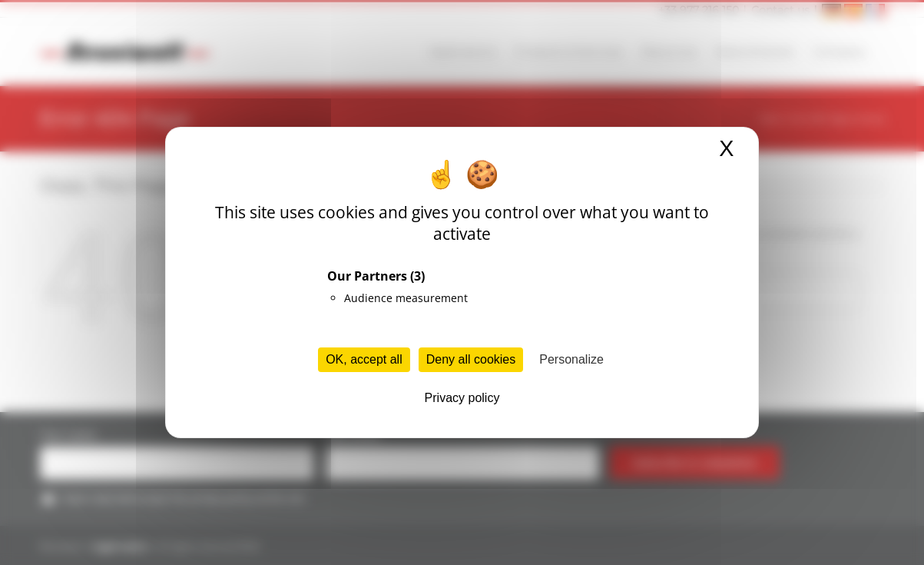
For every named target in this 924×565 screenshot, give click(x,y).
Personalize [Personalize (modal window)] (571, 359)
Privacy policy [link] (462, 398)
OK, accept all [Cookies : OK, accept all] (364, 359)
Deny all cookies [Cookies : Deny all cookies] (471, 359)
